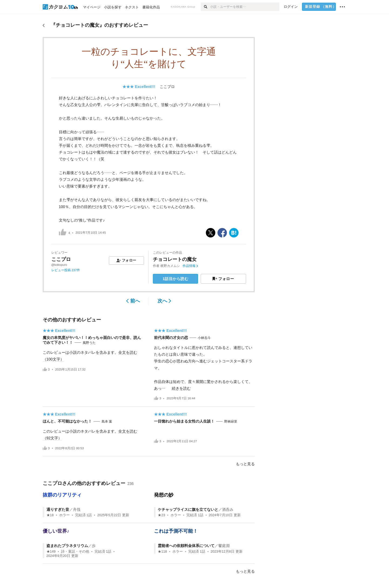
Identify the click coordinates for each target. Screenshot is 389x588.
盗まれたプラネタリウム (67, 546)
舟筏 (77, 509)
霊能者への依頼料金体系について (186, 546)
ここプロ (167, 87)
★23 (161, 515)
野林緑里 (231, 422)
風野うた (89, 343)
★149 (51, 552)
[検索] (205, 7)
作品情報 (190, 266)
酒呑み (228, 509)
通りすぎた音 (58, 509)
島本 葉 (107, 422)
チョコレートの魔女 (175, 259)
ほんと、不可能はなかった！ (67, 421)
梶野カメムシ (170, 266)
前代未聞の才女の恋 (171, 338)
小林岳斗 (204, 338)
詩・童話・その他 (75, 552)
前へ (133, 301)
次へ (164, 301)
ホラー (64, 515)
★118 (162, 552)
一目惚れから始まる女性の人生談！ (184, 421)
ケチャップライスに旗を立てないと (188, 509)
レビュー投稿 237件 (66, 270)
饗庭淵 (224, 546)
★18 (50, 515)
